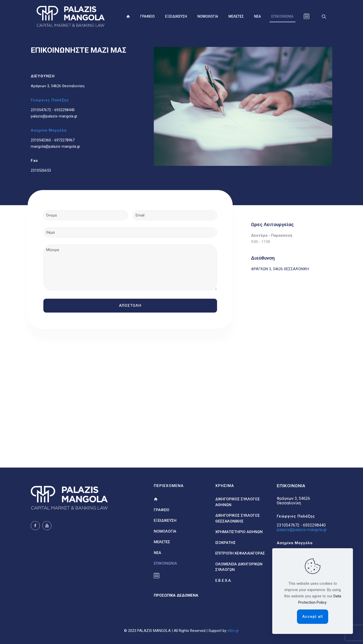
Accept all (313, 617)
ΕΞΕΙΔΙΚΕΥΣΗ (165, 520)
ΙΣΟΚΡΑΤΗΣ (225, 543)
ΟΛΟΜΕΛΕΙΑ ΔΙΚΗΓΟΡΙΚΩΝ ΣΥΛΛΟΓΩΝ (239, 567)
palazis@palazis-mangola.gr (54, 116)
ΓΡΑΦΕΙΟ (162, 510)
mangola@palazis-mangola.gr (55, 146)
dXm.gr (233, 631)
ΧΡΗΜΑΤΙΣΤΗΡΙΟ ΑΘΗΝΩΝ (239, 532)
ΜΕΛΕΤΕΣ (162, 542)
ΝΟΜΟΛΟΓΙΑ (165, 531)
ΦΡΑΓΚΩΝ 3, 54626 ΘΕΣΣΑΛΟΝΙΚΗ (280, 269)
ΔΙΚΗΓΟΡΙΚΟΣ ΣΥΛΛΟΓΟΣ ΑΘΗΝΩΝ (238, 502)
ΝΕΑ (157, 553)
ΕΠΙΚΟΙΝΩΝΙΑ (165, 563)
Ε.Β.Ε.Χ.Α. (223, 580)
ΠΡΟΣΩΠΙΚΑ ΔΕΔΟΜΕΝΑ (176, 595)
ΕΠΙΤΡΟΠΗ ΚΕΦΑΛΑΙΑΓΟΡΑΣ (240, 553)
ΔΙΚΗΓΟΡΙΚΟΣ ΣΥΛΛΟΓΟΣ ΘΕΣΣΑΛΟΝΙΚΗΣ (238, 518)
